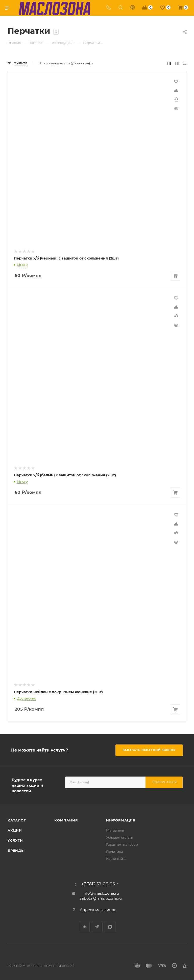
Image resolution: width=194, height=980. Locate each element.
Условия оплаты (120, 836)
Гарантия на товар (122, 843)
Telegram (97, 925)
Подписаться (165, 781)
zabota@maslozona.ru (101, 897)
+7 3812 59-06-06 (98, 883)
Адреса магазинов (98, 908)
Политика (115, 850)
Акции (15, 829)
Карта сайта (116, 857)
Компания (66, 819)
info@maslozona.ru (101, 892)
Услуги (15, 839)
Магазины (115, 829)
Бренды (16, 849)
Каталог (17, 819)
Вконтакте (84, 925)
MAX (110, 925)
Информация (121, 819)
